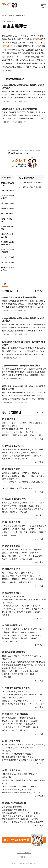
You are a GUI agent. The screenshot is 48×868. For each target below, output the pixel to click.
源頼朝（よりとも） (29, 503)
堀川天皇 (16, 529)
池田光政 (26, 635)
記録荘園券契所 (20, 526)
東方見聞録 (37, 556)
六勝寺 (13, 535)
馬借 (4, 582)
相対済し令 (30, 674)
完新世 (15, 426)
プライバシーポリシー (24, 853)
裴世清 (19, 488)
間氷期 (38, 423)
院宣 (16, 532)
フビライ (24, 553)
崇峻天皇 (36, 473)
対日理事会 (18, 816)
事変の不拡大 (29, 774)
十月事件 (22, 786)
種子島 (34, 609)
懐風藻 (39, 476)
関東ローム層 (36, 435)
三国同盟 (40, 745)
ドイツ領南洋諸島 (9, 760)
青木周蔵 (34, 721)
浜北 (27, 432)
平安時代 (6, 506)
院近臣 (31, 529)
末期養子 (6, 632)
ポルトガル (26, 606)
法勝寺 (5, 535)
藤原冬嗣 (14, 512)
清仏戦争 (6, 730)
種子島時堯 (7, 612)
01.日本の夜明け (26, 178)
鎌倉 (40, 503)
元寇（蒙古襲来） (28, 559)
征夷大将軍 (7, 509)
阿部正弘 (18, 698)
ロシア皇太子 (7, 724)
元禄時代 (34, 638)
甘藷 (4, 671)
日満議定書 (7, 792)
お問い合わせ (24, 857)
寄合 (30, 573)
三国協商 (30, 745)
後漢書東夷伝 (24, 449)
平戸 (42, 609)
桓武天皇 (6, 503)
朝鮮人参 (18, 671)
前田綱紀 (6, 638)
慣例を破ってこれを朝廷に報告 (14, 701)
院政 (24, 529)
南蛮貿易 (6, 615)
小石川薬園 (7, 677)
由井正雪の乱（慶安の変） (32, 629)
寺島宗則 (6, 721)
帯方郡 (25, 459)
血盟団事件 (7, 789)
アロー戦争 (40, 704)
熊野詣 (33, 532)
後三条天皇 (7, 526)
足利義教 (16, 579)
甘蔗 (10, 671)
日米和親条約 (8, 704)
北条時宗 (12, 556)
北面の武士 (7, 532)
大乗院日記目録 (25, 582)
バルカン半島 (7, 748)
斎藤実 (17, 789)
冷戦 (39, 39)
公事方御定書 (18, 674)
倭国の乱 (6, 456)
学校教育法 (28, 822)
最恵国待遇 (20, 704)
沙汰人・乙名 (14, 573)
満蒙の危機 (7, 777)
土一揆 (38, 576)
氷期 (30, 423)
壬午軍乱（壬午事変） (22, 727)
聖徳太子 (16, 476)
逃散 (30, 576)
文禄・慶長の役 (18, 596)
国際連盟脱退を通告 (22, 792)
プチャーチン (34, 701)
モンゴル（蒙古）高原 (10, 550)
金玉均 (15, 730)
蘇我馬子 (16, 473)
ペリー (39, 694)
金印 (18, 453)
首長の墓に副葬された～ (22, 456)
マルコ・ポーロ (24, 556)
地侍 (23, 573)
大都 (32, 553)
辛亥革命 (22, 760)
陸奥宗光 (29, 724)
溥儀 (4, 786)
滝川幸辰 (37, 792)
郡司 (14, 506)
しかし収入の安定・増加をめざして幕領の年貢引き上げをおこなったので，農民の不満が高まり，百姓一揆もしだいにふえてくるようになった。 (24, 665)
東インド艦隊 (29, 694)
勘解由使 (22, 506)
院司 (39, 529)
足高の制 (6, 659)
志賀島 (26, 453)
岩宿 (26, 435)
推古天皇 (6, 476)
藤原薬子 (38, 509)
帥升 (33, 453)
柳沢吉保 (14, 641)
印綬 (12, 453)
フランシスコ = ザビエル (23, 612)
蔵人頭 (5, 512)
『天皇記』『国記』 (9, 479)
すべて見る (39, 291)
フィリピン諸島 (8, 609)
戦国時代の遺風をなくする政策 (24, 632)
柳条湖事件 (7, 774)
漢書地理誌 (7, 449)
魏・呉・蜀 (38, 456)
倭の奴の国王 (38, 449)
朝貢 (4, 556)
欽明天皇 (6, 473)
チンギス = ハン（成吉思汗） (31, 550)
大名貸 (17, 656)
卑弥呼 (17, 459)
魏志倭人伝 (7, 459)
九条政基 (12, 582)
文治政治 (6, 635)
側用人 (5, 641)
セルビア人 (6, 751)
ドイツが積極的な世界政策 (13, 745)
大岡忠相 (6, 674)
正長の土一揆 (28, 579)
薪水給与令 (23, 691)
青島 (30, 757)
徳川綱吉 (24, 638)
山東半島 (21, 757)
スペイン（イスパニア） (10, 606)
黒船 (10, 698)
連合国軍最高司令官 (10, 813)
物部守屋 (26, 473)
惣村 (4, 573)
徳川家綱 (6, 596)
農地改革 (39, 822)
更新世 (13, 423)
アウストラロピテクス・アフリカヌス (16, 429)
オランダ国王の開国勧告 (12, 694)
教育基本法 (17, 822)
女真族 (5, 553)
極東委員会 (7, 816)
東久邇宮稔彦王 (8, 819)
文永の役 (6, 559)
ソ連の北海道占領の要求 (12, 807)
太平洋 (35, 606)
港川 (34, 432)
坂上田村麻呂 (34, 506)
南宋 (17, 553)
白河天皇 (6, 529)
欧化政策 (24, 721)
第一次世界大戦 (8, 757)
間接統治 (29, 816)
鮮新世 (5, 423)
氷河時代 (22, 423)
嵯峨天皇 (28, 509)
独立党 (23, 730)
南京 (31, 760)
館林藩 (15, 638)
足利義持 (6, 579)
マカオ (26, 609)
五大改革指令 (23, 819)
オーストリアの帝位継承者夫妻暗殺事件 (18, 754)
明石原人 (6, 435)
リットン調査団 (28, 789)
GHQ (36, 813)
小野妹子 (10, 488)
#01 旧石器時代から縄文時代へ (30, 183)
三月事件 (12, 786)
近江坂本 (39, 579)
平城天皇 (18, 509)
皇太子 (25, 476)
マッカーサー (26, 813)
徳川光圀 (36, 635)
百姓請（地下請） (8, 576)
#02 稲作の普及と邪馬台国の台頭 (31, 188)
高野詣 (41, 532)
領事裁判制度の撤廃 (28, 718)
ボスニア (19, 748)
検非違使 (24, 512)
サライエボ (29, 748)
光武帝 (5, 453)
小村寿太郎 (7, 727)
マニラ (18, 609)
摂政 (32, 476)
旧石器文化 (17, 435)
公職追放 (6, 822)
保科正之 (16, 635)
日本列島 (6, 426)
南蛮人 (38, 612)
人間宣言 (35, 819)
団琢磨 (31, 786)
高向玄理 (28, 488)
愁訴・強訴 (22, 576)
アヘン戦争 (11, 691)
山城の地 (16, 503)
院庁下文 (24, 532)
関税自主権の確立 (9, 718)
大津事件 (19, 724)
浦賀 (4, 698)
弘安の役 (15, 559)
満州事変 (18, 774)
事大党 (36, 727)
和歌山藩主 (7, 656)
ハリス (30, 704)
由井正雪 (16, 629)
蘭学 (37, 671)
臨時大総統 (40, 760)
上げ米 (37, 656)
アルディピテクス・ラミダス (12, 432)
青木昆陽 (28, 671)
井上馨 (15, 721)
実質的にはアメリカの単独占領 (14, 810)
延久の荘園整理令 (37, 526)
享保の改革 (27, 656)
